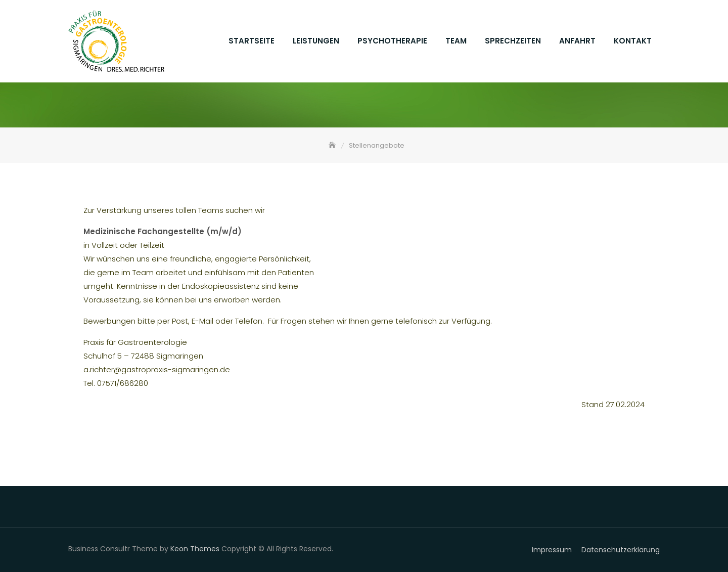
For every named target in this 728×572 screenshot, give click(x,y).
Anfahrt (577, 41)
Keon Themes (195, 549)
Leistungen (316, 41)
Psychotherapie (392, 41)
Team (456, 41)
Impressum (552, 550)
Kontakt (633, 41)
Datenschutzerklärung (621, 550)
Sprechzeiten (513, 41)
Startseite (252, 41)
